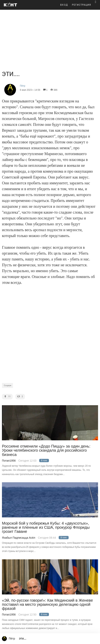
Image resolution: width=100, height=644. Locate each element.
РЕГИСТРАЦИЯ (81, 5)
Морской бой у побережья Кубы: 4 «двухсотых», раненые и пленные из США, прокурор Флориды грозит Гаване (46, 528)
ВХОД (64, 5)
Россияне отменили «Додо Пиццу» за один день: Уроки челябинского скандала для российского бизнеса (46, 450)
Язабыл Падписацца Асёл (19, 538)
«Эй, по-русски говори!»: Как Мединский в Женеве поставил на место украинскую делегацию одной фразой (47, 605)
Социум (8, 385)
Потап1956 (9, 461)
